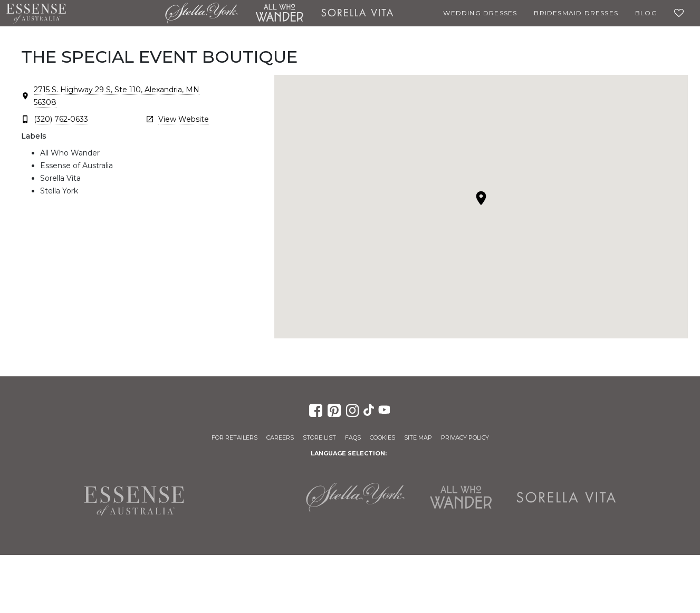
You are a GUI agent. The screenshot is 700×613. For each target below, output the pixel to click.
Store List (319, 437)
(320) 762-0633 (61, 119)
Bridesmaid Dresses (576, 13)
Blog (646, 13)
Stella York (202, 13)
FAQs (353, 437)
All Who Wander (279, 13)
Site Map (418, 437)
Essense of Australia (36, 13)
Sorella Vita (357, 13)
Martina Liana (116, 13)
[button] (481, 198)
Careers (280, 437)
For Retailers (234, 437)
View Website (184, 119)
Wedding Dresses (480, 13)
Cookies (382, 437)
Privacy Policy (465, 437)
